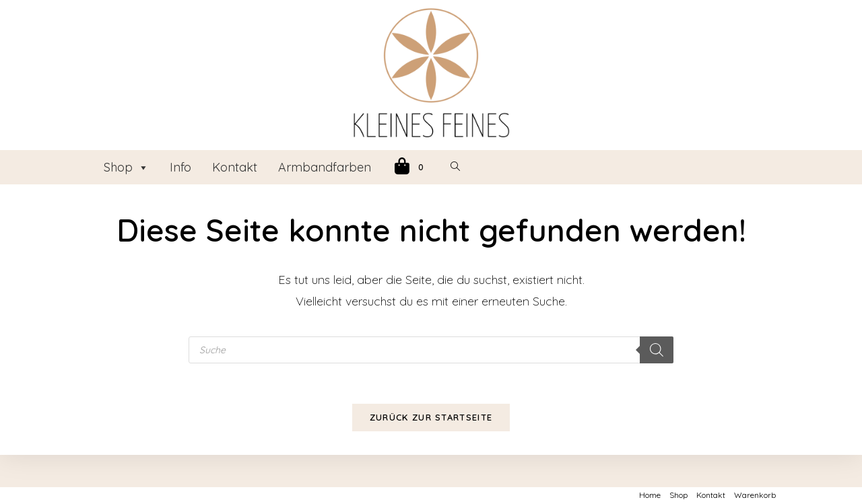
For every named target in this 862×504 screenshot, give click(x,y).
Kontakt (235, 167)
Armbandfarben (325, 167)
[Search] (657, 350)
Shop (126, 167)
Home (650, 495)
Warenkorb (755, 495)
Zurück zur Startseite (431, 417)
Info (180, 167)
